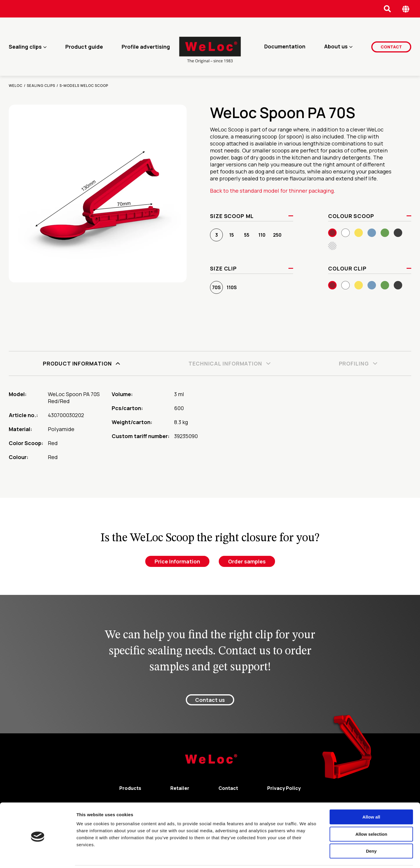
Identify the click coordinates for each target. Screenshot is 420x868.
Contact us (210, 700)
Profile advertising (146, 47)
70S (216, 287)
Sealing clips (25, 47)
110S (232, 287)
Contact (391, 46)
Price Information (177, 561)
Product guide (84, 47)
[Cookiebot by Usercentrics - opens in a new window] (38, 857)
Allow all (371, 797)
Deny (371, 831)
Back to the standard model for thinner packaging (272, 191)
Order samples (247, 561)
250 (277, 235)
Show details (306, 856)
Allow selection (371, 814)
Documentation (285, 47)
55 (247, 235)
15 (232, 235)
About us (336, 47)
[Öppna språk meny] (406, 9)
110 (262, 235)
